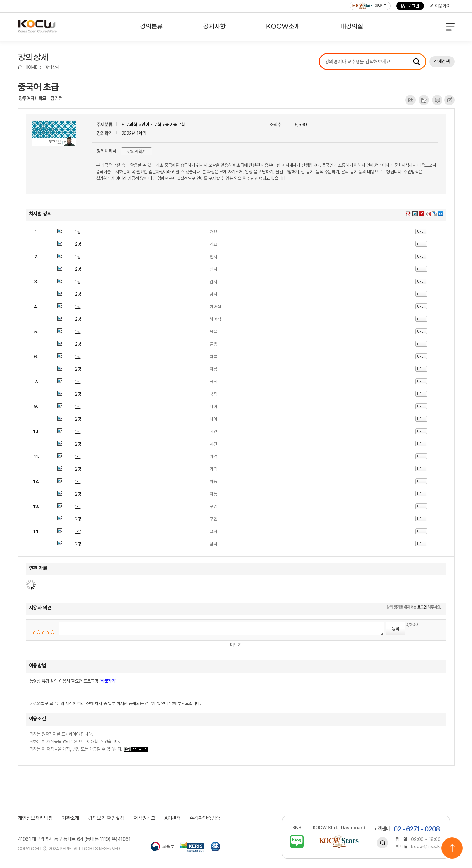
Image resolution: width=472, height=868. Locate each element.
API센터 (173, 818)
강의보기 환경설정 (106, 818)
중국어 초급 (38, 87)
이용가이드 (442, 6)
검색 (416, 62)
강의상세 (52, 67)
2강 (78, 244)
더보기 (236, 645)
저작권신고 (144, 818)
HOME (32, 67)
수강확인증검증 (205, 818)
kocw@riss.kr (426, 846)
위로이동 (452, 848)
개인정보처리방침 (35, 818)
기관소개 (71, 818)
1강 (78, 232)
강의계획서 (136, 151)
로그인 (410, 6)
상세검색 (442, 62)
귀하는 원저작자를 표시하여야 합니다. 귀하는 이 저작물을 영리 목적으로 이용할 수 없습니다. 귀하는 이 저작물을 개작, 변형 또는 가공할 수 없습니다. (89, 742)
